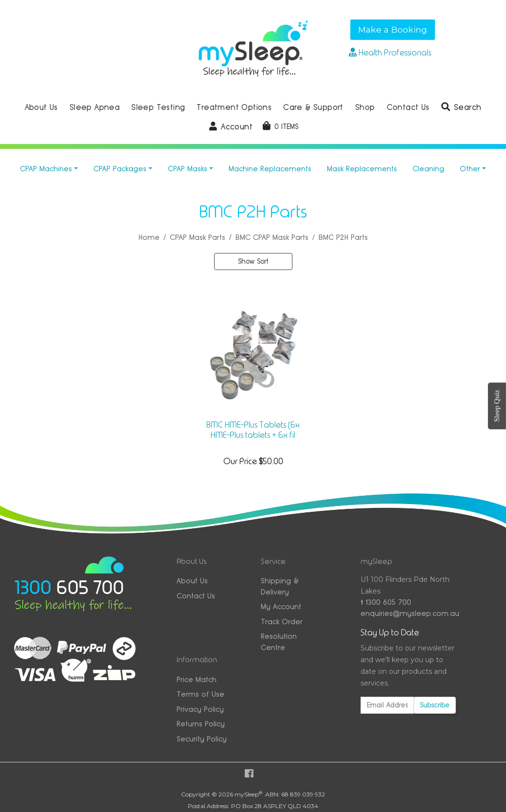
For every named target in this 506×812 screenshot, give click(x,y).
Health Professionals (390, 53)
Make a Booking (393, 29)
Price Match (197, 679)
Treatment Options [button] (234, 107)
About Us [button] (41, 107)
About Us (192, 581)
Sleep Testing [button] (158, 107)
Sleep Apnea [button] (95, 107)
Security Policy (202, 739)
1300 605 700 (386, 602)
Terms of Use (200, 694)
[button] (461, 108)
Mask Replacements (362, 169)
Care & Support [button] (313, 107)
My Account (281, 606)
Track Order (282, 622)
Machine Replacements (270, 169)
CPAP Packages (120, 169)
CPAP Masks (188, 169)
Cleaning (428, 169)
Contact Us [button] (408, 107)
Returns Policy (201, 724)
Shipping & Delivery (280, 586)
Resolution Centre (279, 642)
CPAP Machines (46, 169)
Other (470, 169)
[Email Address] (387, 705)
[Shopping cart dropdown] (280, 126)
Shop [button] (365, 107)
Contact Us (196, 596)
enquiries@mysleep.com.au (408, 613)
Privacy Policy (200, 709)
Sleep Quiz (497, 406)
